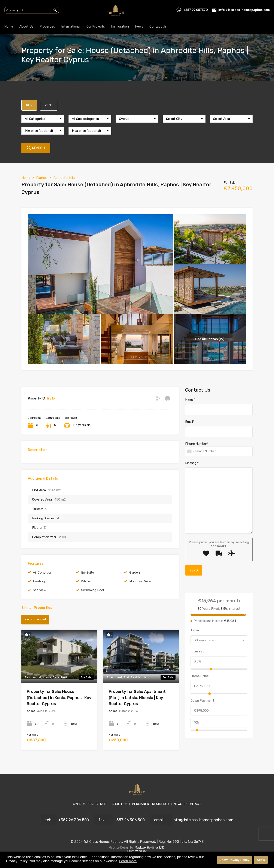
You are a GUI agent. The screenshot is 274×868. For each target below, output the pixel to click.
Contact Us (158, 26)
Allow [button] (261, 860)
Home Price (200, 676)
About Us (26, 26)
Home (9, 26)
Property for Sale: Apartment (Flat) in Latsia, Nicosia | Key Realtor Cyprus (137, 698)
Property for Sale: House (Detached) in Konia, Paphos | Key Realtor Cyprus (59, 698)
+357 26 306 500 (74, 820)
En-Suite (88, 573)
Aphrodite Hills (64, 178)
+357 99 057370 (196, 10)
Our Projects (96, 26)
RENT (49, 105)
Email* (190, 422)
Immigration (120, 26)
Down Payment (202, 701)
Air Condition (43, 573)
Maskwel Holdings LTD (150, 848)
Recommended (35, 619)
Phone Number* (197, 444)
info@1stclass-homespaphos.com (244, 10)
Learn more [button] (128, 861)
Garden (135, 573)
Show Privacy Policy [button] (234, 860)
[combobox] (43, 119)
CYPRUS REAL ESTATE (90, 804)
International (71, 26)
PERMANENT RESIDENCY (151, 804)
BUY (29, 105)
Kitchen (87, 581)
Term (195, 630)
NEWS (178, 804)
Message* (192, 463)
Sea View (40, 590)
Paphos (42, 178)
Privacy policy (137, 851)
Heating (39, 581)
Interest (197, 651)
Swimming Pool (92, 590)
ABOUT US (120, 804)
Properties (47, 26)
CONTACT (194, 804)
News (139, 26)
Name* (190, 399)
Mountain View (140, 581)
